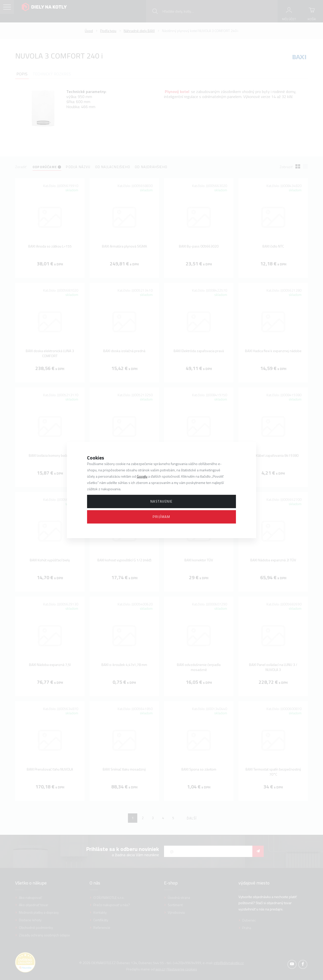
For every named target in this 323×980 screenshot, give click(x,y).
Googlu (142, 476)
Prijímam (161, 517)
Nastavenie (161, 501)
